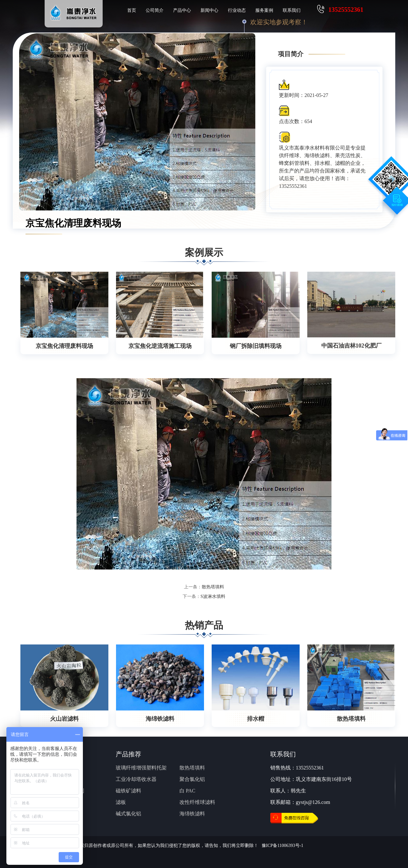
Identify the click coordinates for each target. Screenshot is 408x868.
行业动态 (237, 10)
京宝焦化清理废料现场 (64, 346)
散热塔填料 (213, 587)
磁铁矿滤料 (128, 791)
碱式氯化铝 (128, 814)
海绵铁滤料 (160, 719)
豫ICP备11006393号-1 (283, 846)
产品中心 (182, 10)
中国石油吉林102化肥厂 (351, 346)
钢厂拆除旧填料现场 (256, 346)
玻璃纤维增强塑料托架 (141, 768)
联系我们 (292, 10)
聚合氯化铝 (192, 779)
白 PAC (187, 791)
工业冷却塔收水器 (136, 779)
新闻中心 (209, 10)
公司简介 (155, 10)
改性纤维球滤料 (197, 802)
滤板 (121, 802)
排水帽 (256, 719)
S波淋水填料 (213, 596)
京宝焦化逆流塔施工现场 (160, 346)
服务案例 (264, 10)
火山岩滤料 (64, 719)
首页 (132, 10)
